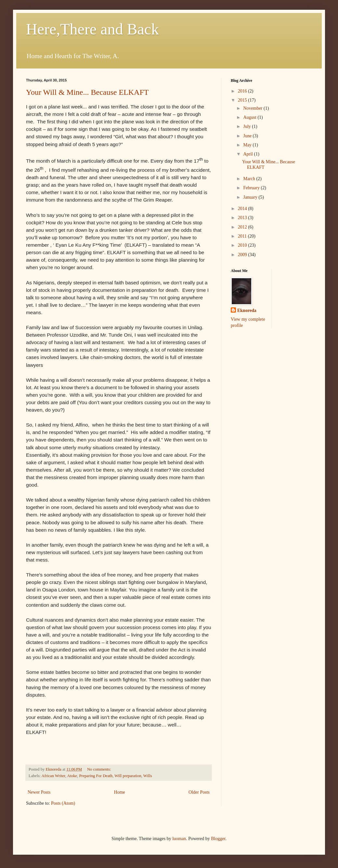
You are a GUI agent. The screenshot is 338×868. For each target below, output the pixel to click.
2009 (243, 255)
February (252, 188)
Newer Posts (39, 792)
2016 (243, 91)
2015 (243, 100)
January (251, 197)
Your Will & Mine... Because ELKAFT (87, 92)
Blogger (218, 839)
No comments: (100, 769)
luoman (179, 839)
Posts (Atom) (63, 803)
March (250, 179)
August (250, 117)
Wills (148, 776)
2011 (243, 236)
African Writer (53, 776)
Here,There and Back (92, 29)
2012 (243, 227)
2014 (243, 209)
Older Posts (199, 792)
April (248, 154)
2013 (243, 218)
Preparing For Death (96, 776)
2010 (243, 245)
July (247, 126)
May (248, 145)
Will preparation (128, 776)
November (253, 108)
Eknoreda (247, 310)
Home (120, 792)
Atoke (72, 776)
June (248, 136)
